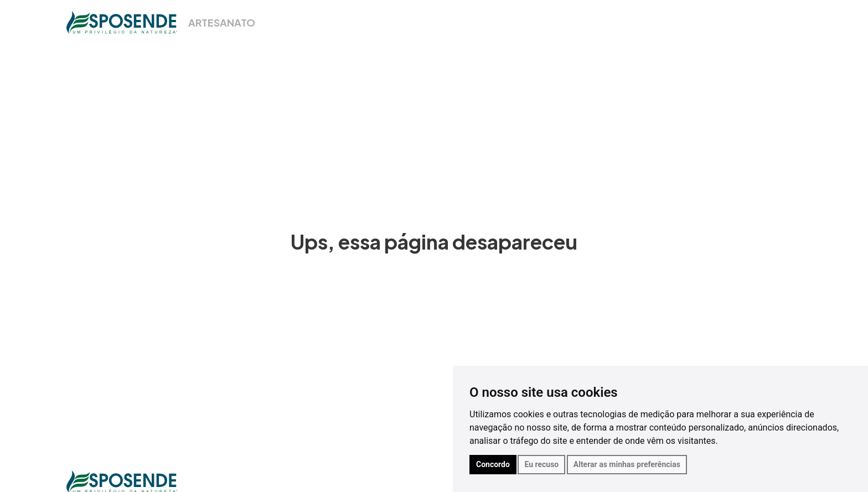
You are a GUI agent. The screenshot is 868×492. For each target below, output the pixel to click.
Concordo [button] (493, 464)
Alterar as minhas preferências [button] (627, 464)
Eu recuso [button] (541, 464)
